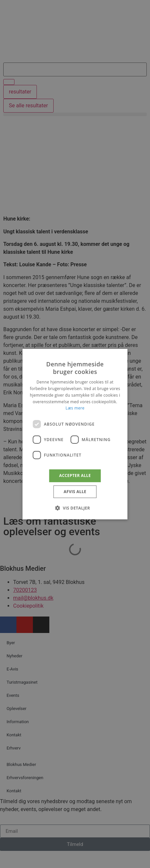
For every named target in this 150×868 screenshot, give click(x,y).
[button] (75, 508)
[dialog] (75, 434)
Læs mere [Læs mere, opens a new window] (75, 408)
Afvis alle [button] (75, 492)
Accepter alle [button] (75, 475)
